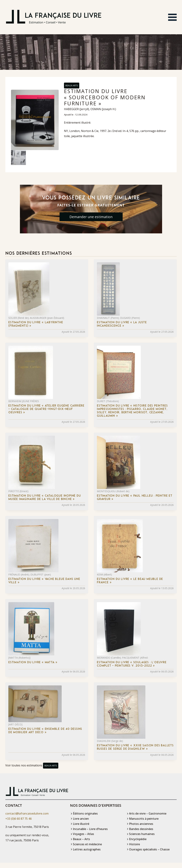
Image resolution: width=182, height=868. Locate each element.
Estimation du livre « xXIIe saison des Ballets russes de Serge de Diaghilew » (135, 747)
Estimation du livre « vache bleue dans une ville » (44, 581)
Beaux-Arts (72, 86)
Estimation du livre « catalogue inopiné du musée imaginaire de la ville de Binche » (45, 498)
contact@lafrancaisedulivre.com (27, 814)
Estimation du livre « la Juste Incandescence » (122, 324)
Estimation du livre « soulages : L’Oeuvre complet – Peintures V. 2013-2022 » (132, 664)
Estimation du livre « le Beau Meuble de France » (130, 581)
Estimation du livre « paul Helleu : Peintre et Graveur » (135, 498)
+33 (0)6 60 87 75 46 (18, 819)
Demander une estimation (91, 217)
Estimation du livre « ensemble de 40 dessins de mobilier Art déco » (45, 731)
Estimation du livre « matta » (33, 663)
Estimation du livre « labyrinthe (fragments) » (36, 324)
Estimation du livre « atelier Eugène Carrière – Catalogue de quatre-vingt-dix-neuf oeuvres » (46, 409)
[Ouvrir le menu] (172, 17)
